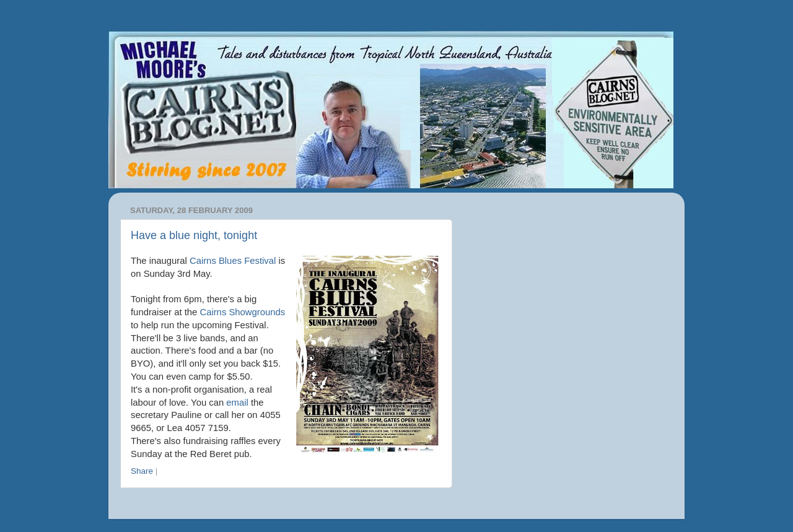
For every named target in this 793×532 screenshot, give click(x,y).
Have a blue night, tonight (194, 235)
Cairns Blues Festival (233, 261)
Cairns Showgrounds (242, 312)
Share (142, 471)
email (237, 403)
